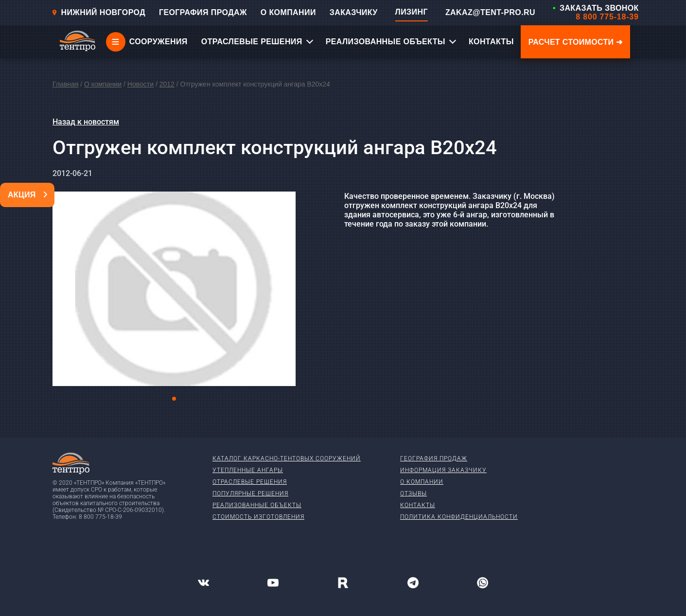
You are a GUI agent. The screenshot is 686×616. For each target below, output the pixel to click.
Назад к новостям (86, 122)
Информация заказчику (443, 470)
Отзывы (413, 493)
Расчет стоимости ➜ (576, 42)
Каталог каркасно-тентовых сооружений (287, 458)
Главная (65, 84)
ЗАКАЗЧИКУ (354, 12)
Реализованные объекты (257, 505)
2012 (167, 84)
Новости (141, 84)
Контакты (418, 505)
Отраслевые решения (250, 482)
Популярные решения (250, 493)
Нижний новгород (98, 12)
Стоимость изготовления (258, 517)
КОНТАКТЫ (491, 42)
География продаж (434, 458)
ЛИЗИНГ (412, 12)
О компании (103, 84)
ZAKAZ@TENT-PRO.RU (490, 12)
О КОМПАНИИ (288, 12)
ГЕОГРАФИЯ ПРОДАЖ (203, 12)
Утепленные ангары (248, 470)
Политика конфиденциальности (459, 517)
